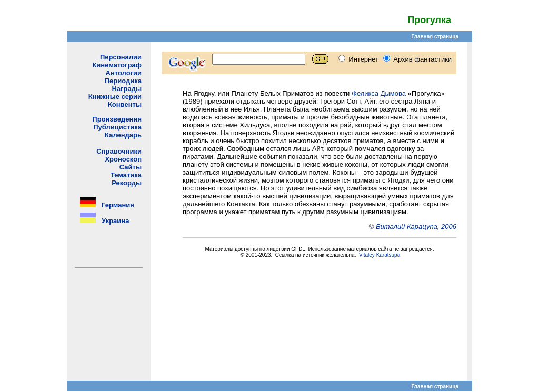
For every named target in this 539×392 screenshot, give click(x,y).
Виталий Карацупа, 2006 (416, 227)
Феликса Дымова (379, 93)
